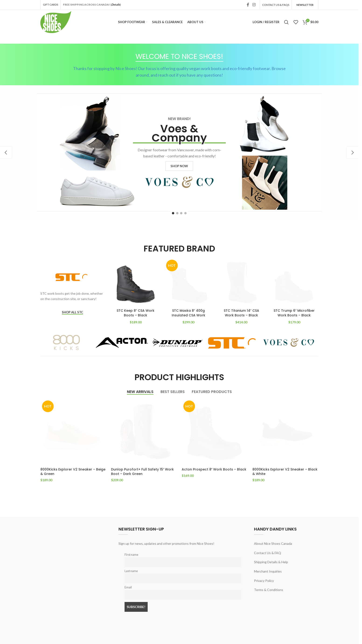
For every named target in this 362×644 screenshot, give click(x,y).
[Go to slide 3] (181, 213)
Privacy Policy (264, 581)
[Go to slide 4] (185, 213)
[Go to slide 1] (173, 213)
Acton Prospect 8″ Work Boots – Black (214, 469)
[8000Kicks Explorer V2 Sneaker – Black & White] (285, 432)
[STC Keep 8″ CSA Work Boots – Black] (136, 282)
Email (128, 587)
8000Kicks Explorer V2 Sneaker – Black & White (285, 472)
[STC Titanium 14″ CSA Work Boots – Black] (241, 282)
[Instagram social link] (254, 5)
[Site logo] (56, 22)
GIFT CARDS (50, 5)
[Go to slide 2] (177, 213)
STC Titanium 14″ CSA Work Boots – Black (241, 313)
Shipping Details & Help (271, 562)
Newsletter (305, 5)
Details (116, 5)
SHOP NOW (179, 166)
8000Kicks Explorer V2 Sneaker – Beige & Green (73, 472)
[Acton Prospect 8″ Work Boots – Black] (215, 432)
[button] (6, 152)
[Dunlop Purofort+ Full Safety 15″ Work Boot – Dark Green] (144, 432)
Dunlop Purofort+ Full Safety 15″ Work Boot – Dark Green (143, 472)
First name (131, 555)
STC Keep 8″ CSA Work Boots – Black (136, 313)
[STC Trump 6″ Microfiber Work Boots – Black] (294, 282)
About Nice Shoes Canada (273, 543)
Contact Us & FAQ (268, 553)
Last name (131, 571)
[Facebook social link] (248, 5)
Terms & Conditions (269, 590)
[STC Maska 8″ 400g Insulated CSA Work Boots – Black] (189, 282)
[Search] (286, 22)
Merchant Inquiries (268, 571)
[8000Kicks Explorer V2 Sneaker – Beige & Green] (73, 432)
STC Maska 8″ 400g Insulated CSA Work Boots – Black (188, 315)
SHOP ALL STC (72, 312)
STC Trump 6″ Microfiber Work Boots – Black (294, 313)
